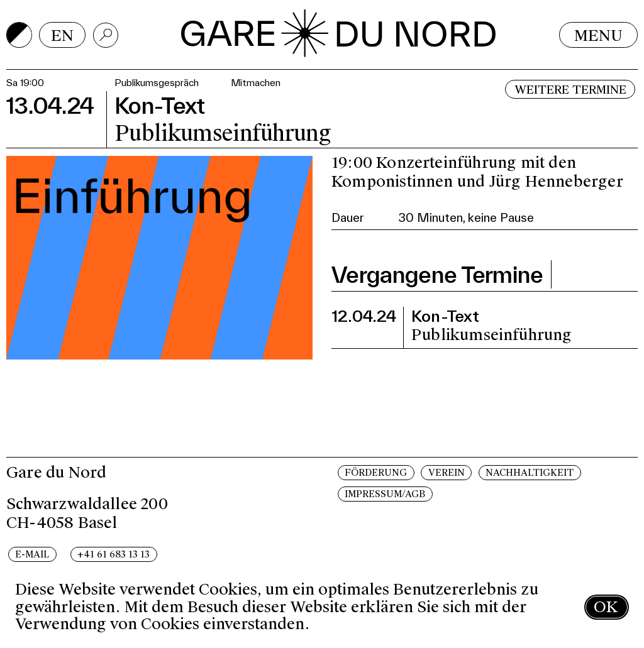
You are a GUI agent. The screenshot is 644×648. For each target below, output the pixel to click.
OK (606, 607)
